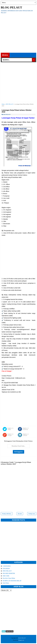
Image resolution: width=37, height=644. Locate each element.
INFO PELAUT (7, 114)
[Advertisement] (18, 33)
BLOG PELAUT (11, 7)
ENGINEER (6, 569)
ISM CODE (6, 576)
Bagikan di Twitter (10, 429)
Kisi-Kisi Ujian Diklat (9, 578)
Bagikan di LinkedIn (26, 435)
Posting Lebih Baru (7, 514)
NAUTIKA (6, 583)
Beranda (20, 514)
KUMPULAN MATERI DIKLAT (12, 581)
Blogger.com (21, 640)
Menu (5, 55)
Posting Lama (32, 514)
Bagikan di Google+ (10, 435)
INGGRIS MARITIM (9, 573)
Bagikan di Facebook (26, 429)
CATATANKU (7, 566)
